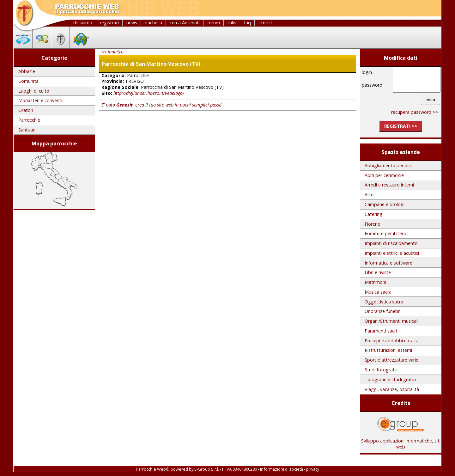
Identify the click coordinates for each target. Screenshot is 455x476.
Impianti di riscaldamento (391, 243)
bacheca (153, 23)
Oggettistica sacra (384, 302)
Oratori (26, 110)
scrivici (265, 23)
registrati (109, 23)
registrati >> (401, 126)
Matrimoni (375, 282)
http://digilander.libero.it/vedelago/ (149, 93)
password (372, 85)
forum (214, 23)
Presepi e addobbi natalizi (392, 341)
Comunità (28, 81)
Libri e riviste (378, 272)
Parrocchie (29, 120)
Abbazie (27, 71)
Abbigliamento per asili (388, 165)
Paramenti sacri (381, 331)
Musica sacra (378, 292)
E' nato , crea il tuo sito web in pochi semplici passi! (161, 105)
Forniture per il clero (385, 233)
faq (247, 23)
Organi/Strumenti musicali (391, 321)
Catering (373, 214)
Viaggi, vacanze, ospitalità (392, 389)
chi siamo (82, 23)
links (232, 23)
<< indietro (112, 52)
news (132, 23)
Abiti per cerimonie (384, 175)
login (367, 72)
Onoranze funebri (383, 311)
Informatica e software (388, 263)
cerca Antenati (185, 23)
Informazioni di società (282, 469)
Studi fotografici (382, 370)
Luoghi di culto (34, 91)
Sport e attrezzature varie (391, 360)
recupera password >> (415, 112)
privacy (313, 469)
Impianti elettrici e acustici (392, 253)
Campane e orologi (385, 204)
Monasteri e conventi (40, 100)
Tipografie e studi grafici (390, 379)
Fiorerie (372, 224)
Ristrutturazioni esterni (388, 350)
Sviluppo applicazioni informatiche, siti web (401, 442)
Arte (369, 195)
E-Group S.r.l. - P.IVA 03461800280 (226, 469)
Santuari (27, 130)
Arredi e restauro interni (389, 185)
